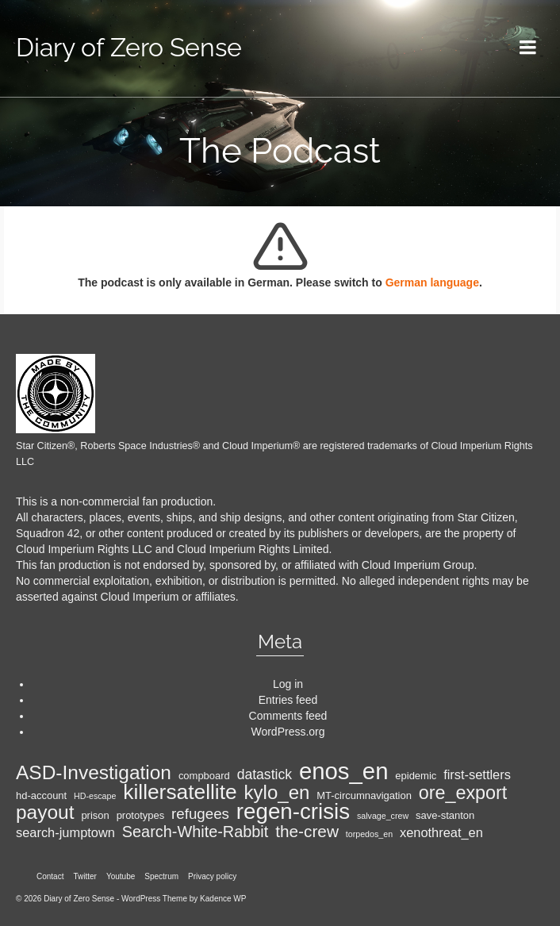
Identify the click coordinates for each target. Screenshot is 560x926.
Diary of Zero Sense (129, 47)
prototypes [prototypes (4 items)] (141, 815)
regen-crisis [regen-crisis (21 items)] (293, 812)
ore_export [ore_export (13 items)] (463, 793)
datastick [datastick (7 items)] (265, 774)
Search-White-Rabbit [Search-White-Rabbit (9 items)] (195, 832)
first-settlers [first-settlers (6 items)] (477, 774)
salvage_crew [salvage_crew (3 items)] (383, 816)
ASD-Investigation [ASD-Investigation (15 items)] (94, 773)
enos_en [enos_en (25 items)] (344, 771)
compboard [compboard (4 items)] (204, 776)
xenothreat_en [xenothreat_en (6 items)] (441, 832)
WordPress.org (288, 732)
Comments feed (288, 716)
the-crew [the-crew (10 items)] (307, 832)
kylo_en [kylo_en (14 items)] (277, 793)
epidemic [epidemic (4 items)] (416, 776)
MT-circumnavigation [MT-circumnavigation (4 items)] (364, 795)
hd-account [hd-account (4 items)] (41, 795)
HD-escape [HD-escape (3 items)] (95, 796)
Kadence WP (223, 899)
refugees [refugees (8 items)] (200, 814)
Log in (288, 684)
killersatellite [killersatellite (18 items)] (180, 792)
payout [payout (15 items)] (45, 813)
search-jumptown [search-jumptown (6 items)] (65, 832)
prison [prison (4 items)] (95, 815)
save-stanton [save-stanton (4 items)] (445, 815)
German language (432, 282)
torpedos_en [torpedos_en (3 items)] (369, 834)
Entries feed (288, 700)
